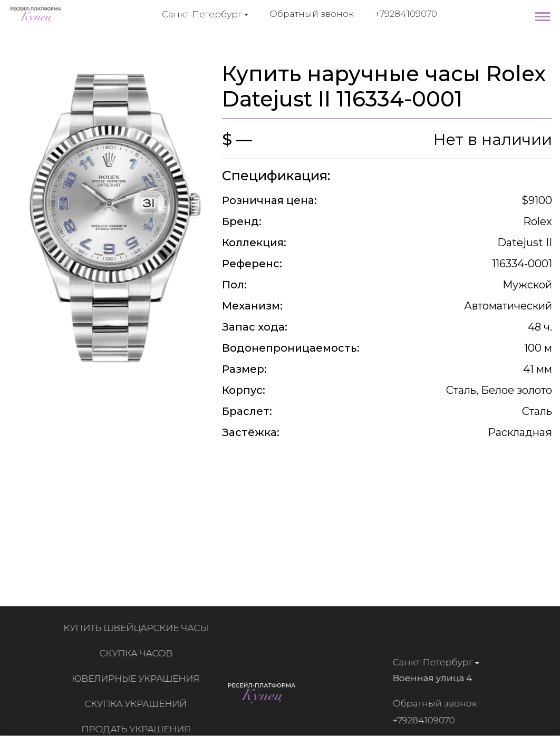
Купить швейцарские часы (139, 628)
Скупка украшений (139, 704)
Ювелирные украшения (139, 679)
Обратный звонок (312, 14)
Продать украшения (139, 729)
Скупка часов (139, 653)
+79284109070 (406, 14)
